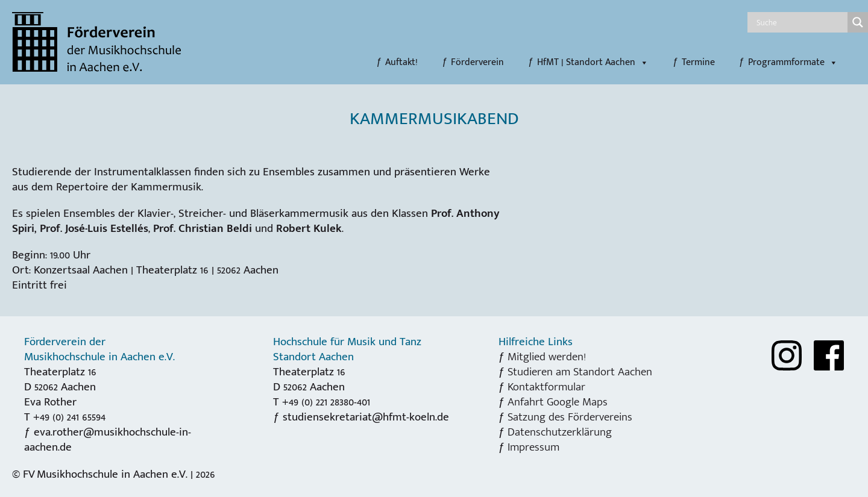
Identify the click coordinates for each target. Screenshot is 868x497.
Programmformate (793, 63)
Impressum (533, 447)
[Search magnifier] (858, 22)
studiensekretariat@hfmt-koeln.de (366, 417)
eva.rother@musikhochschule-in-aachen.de (108, 439)
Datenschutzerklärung (560, 432)
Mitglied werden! (547, 357)
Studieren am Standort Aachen (580, 372)
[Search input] (800, 22)
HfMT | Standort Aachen (593, 63)
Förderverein (477, 63)
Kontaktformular (546, 387)
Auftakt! (401, 63)
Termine (698, 63)
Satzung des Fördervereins (570, 417)
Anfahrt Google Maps (558, 402)
